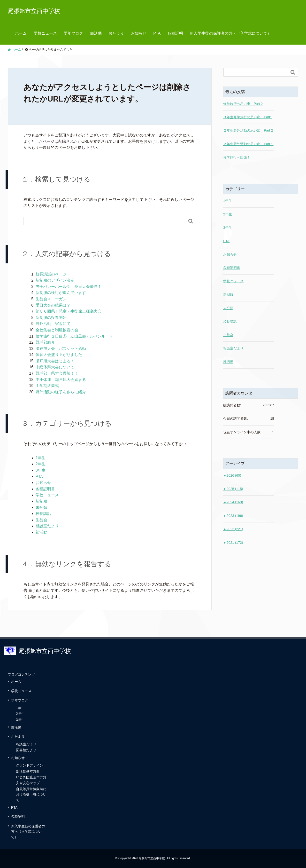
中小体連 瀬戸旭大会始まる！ (63, 380)
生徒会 (41, 520)
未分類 (41, 508)
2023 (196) (233, 516)
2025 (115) (233, 489)
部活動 (96, 33)
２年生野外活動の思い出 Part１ (248, 144)
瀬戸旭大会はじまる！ (55, 361)
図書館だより (26, 750)
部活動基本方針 (28, 771)
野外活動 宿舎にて (53, 324)
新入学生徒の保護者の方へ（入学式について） (230, 33)
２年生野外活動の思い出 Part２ (248, 130)
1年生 (41, 458)
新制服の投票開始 (51, 318)
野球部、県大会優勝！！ (57, 373)
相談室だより (47, 526)
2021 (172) (233, 543)
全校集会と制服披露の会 (57, 330)
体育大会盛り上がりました (59, 355)
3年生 (41, 470)
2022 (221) (233, 529)
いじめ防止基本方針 (31, 777)
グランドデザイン (30, 765)
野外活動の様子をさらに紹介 (61, 392)
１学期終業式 (47, 386)
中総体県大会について (55, 367)
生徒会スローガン (51, 299)
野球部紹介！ (47, 342)
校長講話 (43, 514)
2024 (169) (233, 502)
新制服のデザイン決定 (55, 280)
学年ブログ (73, 33)
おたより (116, 33)
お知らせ (139, 33)
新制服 (41, 501)
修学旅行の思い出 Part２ (243, 104)
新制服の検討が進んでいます (61, 293)
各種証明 (175, 33)
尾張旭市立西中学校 (34, 11)
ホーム (21, 33)
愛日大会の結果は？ (53, 305)
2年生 (41, 464)
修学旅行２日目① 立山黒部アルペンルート (74, 336)
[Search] (105, 221)
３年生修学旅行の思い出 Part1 (248, 117)
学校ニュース (45, 33)
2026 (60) (232, 475)
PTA (157, 33)
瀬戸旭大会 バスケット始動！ (63, 349)
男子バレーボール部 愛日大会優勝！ (69, 287)
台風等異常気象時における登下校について (31, 794)
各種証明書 (45, 489)
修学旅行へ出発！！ (238, 157)
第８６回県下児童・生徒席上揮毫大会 (69, 311)
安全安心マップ (28, 783)
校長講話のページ (51, 274)
